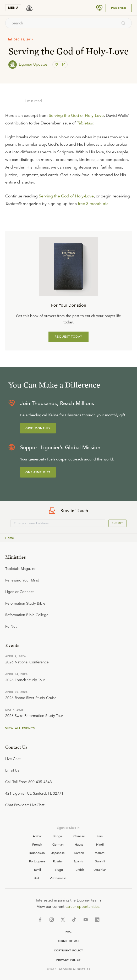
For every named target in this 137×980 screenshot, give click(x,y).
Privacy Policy (68, 960)
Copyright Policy (68, 950)
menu (13, 8)
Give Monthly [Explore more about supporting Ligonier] (38, 428)
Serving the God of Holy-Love (76, 116)
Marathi (100, 853)
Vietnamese (58, 878)
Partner (119, 8)
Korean (79, 853)
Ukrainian (100, 869)
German (58, 844)
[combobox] (61, 23)
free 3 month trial (94, 204)
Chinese (79, 836)
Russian (58, 861)
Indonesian (37, 853)
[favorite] (57, 65)
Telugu (58, 869)
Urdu (37, 878)
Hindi (100, 844)
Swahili (100, 861)
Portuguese (37, 861)
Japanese (58, 853)
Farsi (100, 836)
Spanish (79, 861)
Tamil (37, 869)
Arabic (37, 836)
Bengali (58, 836)
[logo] (29, 8)
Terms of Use (69, 941)
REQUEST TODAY (68, 337)
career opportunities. (83, 906)
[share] (63, 65)
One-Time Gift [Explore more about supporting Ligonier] (38, 472)
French (37, 844)
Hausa (79, 844)
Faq (69, 932)
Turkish (79, 869)
